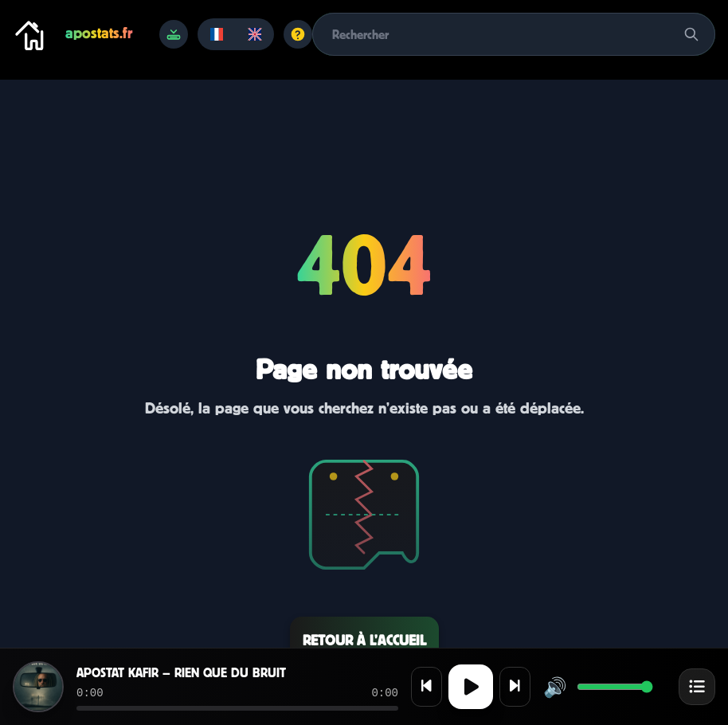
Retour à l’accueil (364, 640)
